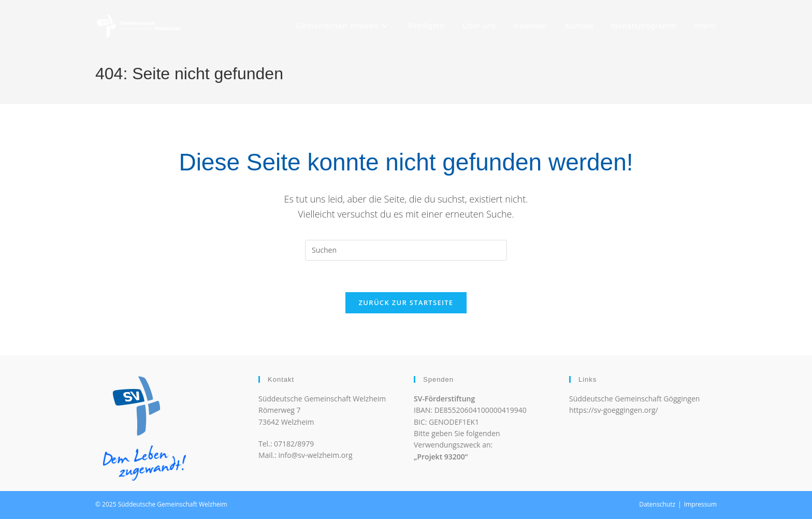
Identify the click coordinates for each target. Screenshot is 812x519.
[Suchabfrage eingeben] (406, 250)
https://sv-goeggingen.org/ (614, 410)
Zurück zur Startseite (406, 302)
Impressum (700, 504)
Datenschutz (657, 504)
